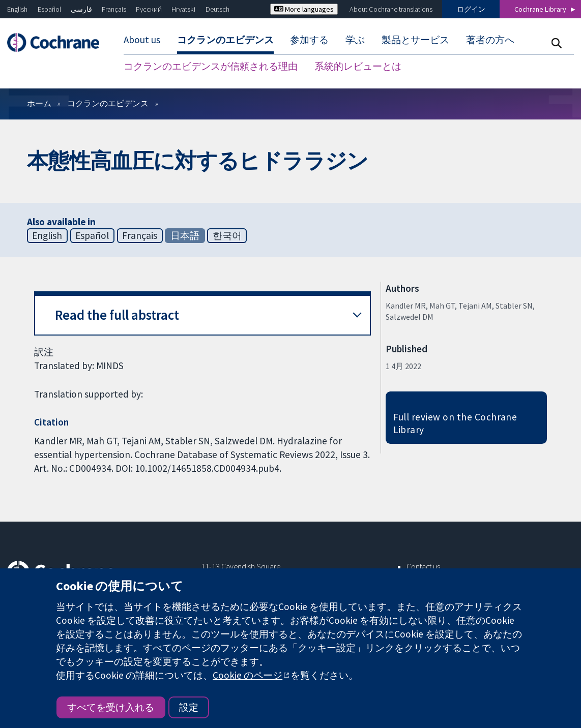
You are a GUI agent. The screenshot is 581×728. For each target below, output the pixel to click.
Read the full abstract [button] (117, 315)
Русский (149, 9)
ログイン (471, 9)
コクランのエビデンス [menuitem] (225, 40)
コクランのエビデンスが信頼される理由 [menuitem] (211, 66)
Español (49, 9)
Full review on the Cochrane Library (455, 423)
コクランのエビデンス (108, 103)
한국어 (227, 235)
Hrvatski (183, 9)
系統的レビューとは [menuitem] (358, 66)
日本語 (185, 235)
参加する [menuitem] (309, 40)
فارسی (81, 9)
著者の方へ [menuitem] (490, 40)
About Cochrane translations (391, 9)
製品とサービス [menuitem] (415, 40)
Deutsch (217, 9)
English (17, 9)
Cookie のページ (248, 675)
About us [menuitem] (142, 40)
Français (114, 9)
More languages (304, 9)
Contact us (423, 566)
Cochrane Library (540, 9)
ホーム (39, 103)
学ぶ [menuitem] (355, 40)
